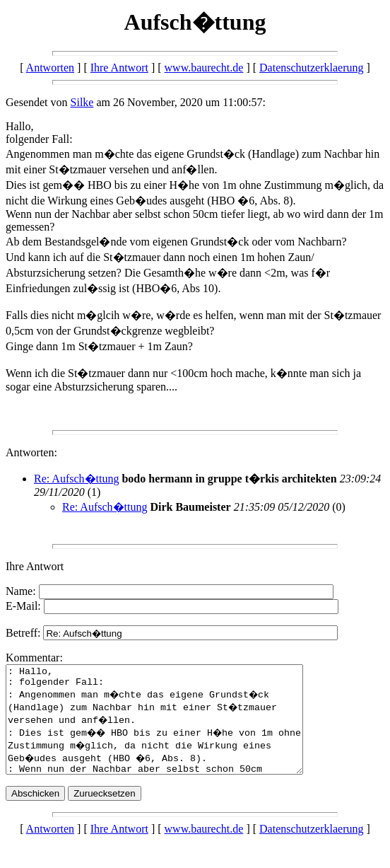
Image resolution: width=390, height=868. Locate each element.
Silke (82, 102)
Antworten (50, 68)
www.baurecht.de (204, 68)
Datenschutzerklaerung (311, 68)
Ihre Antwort (119, 68)
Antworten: (31, 452)
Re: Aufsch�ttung (76, 479)
